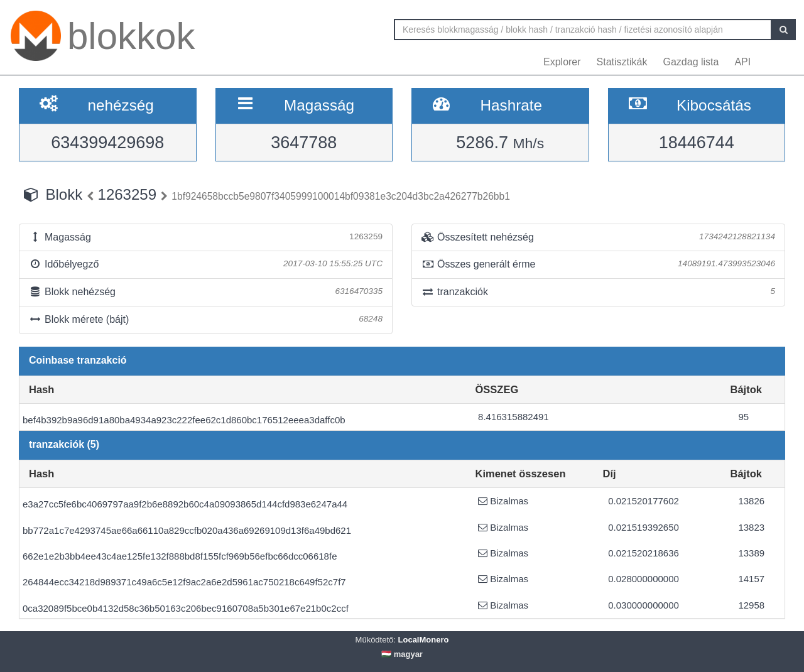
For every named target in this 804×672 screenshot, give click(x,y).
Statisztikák (622, 62)
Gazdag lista (691, 62)
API (742, 62)
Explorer (562, 62)
